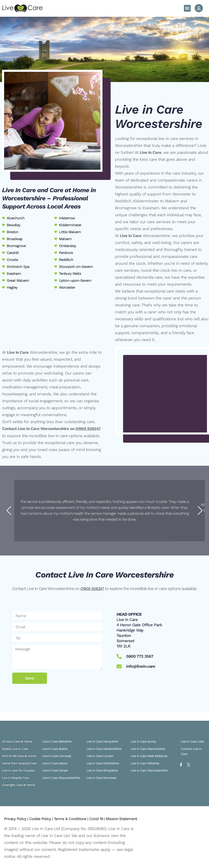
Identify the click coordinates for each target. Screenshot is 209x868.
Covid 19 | (105, 814)
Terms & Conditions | (77, 814)
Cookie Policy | (44, 814)
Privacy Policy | (18, 814)
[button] (187, 8)
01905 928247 (88, 429)
